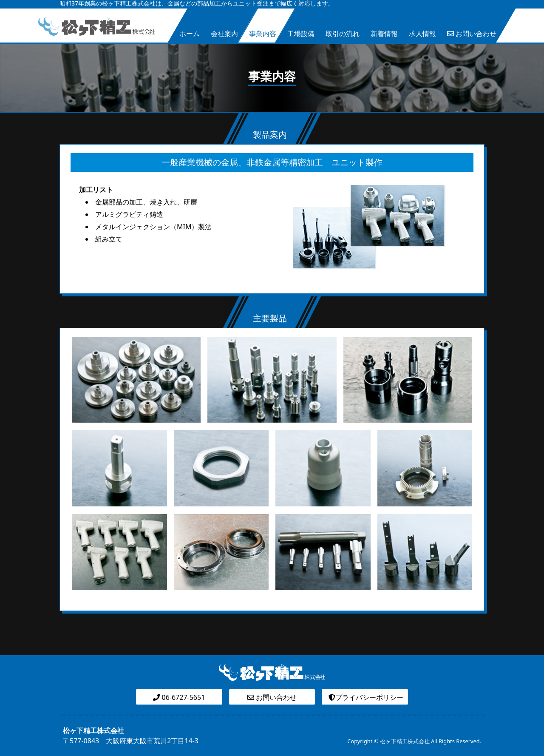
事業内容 (263, 34)
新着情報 (384, 34)
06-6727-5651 (179, 697)
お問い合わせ (472, 34)
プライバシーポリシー (365, 697)
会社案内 (224, 34)
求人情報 (422, 34)
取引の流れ (343, 34)
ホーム (190, 34)
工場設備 (301, 34)
